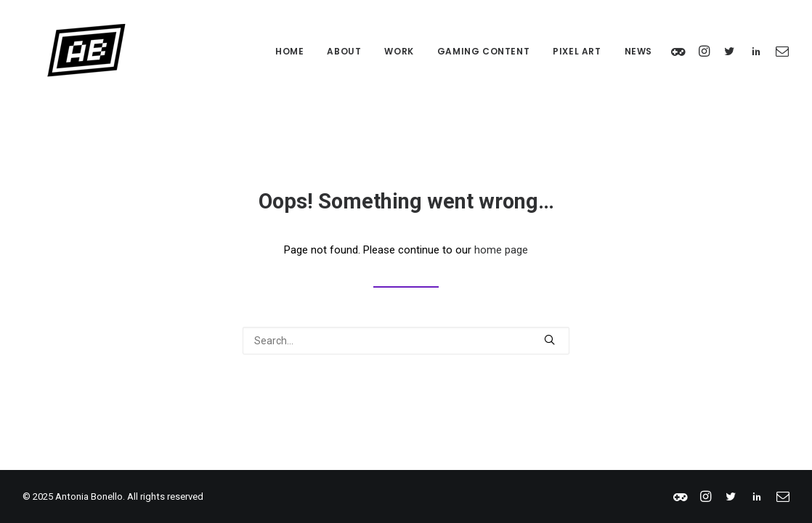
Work (399, 51)
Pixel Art (577, 51)
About (344, 51)
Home (289, 51)
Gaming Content (483, 51)
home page (501, 250)
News (638, 51)
